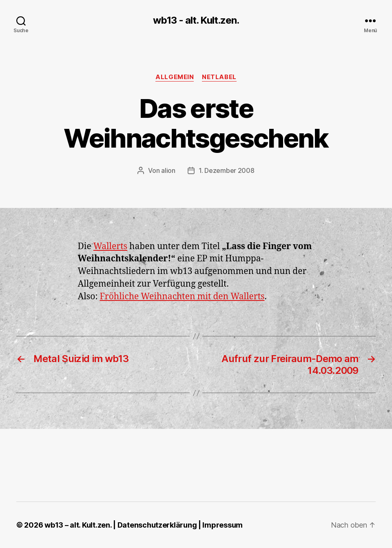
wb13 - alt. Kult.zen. (196, 20)
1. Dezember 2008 (227, 170)
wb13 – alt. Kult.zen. (78, 525)
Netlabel (219, 77)
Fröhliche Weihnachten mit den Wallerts (182, 297)
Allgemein (175, 77)
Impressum (223, 525)
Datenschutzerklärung (157, 525)
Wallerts (110, 246)
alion (168, 170)
